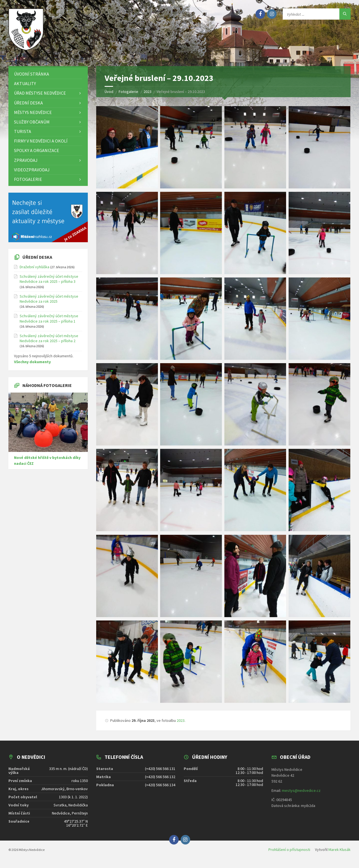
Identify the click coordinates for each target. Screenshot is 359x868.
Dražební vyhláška (34, 271)
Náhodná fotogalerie (47, 389)
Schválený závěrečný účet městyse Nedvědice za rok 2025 (49, 303)
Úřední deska (37, 261)
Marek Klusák (340, 853)
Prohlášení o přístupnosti (289, 853)
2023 (181, 724)
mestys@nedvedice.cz (301, 794)
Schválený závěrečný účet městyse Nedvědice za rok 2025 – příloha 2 (49, 342)
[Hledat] (345, 14)
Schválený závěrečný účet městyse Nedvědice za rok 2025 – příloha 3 (49, 283)
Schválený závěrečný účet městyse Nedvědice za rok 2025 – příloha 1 (49, 322)
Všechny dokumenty (32, 366)
